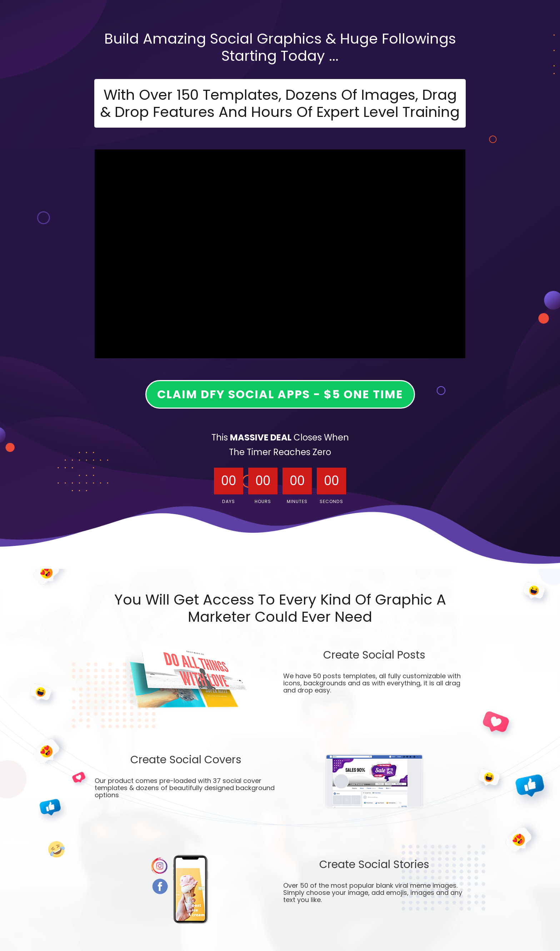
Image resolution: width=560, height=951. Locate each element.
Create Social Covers (186, 761)
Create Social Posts (374, 656)
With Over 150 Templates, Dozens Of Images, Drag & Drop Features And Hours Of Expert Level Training (280, 103)
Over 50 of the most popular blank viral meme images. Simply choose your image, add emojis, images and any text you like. (373, 893)
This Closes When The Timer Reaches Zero (280, 445)
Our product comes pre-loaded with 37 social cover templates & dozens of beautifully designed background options (185, 788)
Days (229, 501)
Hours (263, 501)
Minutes (297, 501)
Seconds (331, 501)
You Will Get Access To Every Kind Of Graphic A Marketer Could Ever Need (280, 608)
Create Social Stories (374, 865)
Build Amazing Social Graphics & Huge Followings (280, 39)
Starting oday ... (280, 56)
